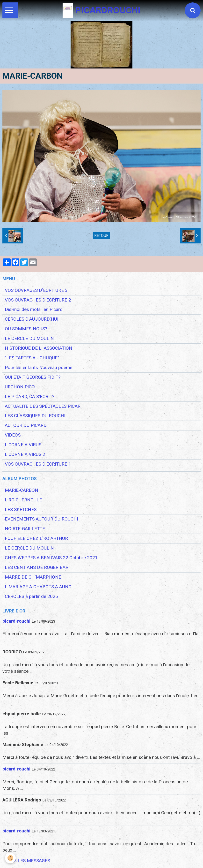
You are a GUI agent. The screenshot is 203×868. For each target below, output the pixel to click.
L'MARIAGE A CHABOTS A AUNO (38, 587)
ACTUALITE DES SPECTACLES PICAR (43, 406)
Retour (101, 236)
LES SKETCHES (21, 510)
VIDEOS (13, 435)
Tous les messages (28, 861)
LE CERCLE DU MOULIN (29, 339)
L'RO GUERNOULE (23, 500)
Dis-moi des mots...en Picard (34, 309)
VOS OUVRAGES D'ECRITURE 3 (36, 290)
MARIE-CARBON (22, 490)
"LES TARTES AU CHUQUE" (32, 358)
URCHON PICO (20, 387)
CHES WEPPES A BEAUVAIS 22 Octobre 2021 (51, 558)
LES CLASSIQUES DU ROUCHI (35, 416)
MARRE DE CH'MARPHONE (33, 577)
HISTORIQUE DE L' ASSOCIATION (39, 348)
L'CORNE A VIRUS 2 (25, 454)
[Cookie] (10, 858)
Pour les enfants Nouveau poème (39, 368)
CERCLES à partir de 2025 (31, 596)
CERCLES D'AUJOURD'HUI (32, 319)
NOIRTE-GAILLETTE (25, 529)
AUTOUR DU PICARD (26, 425)
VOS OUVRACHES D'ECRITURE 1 (38, 464)
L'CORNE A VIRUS (23, 445)
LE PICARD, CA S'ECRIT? (30, 397)
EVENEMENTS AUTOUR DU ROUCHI (41, 519)
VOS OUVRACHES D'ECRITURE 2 (38, 300)
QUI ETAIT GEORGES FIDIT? (33, 377)
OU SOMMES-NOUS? (26, 329)
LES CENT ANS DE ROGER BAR (37, 567)
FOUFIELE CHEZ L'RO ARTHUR (36, 538)
